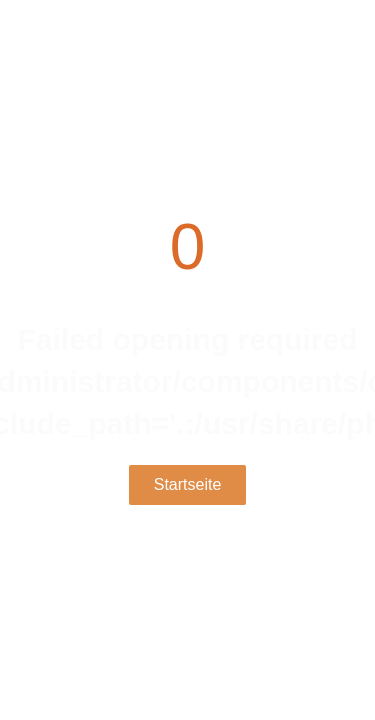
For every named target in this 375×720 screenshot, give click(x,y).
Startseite (188, 484)
